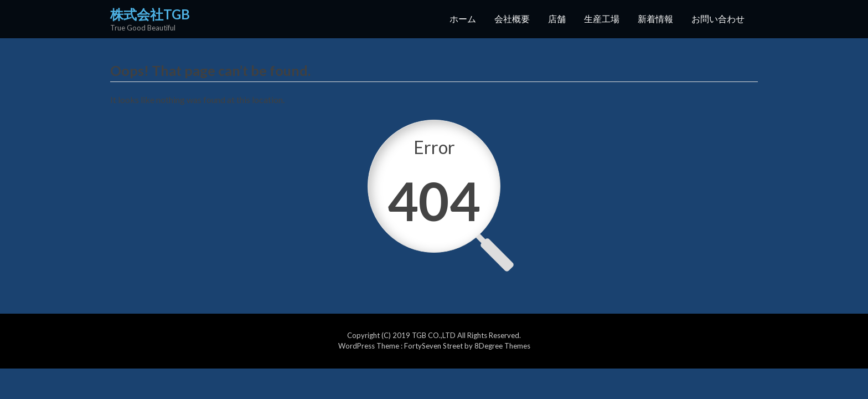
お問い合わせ (718, 19)
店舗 (557, 19)
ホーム (463, 19)
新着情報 (655, 19)
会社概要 (512, 19)
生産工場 (602, 19)
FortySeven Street (434, 346)
